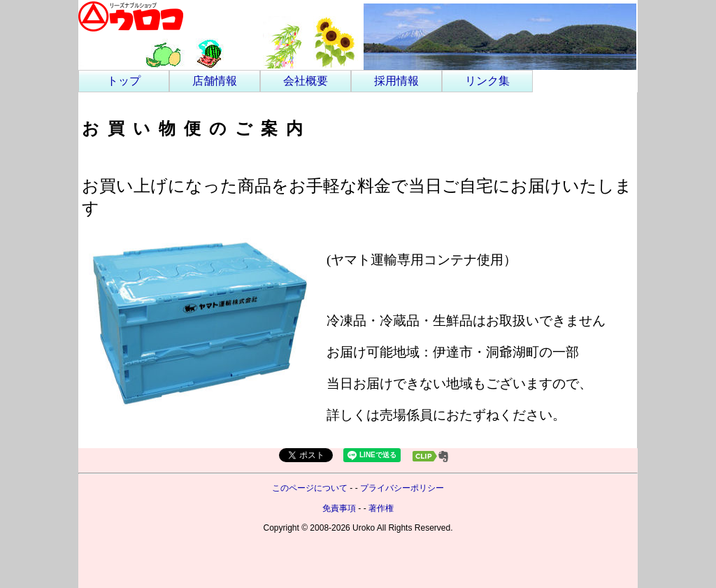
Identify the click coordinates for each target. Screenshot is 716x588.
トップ (124, 81)
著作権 (381, 508)
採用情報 (396, 81)
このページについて (310, 488)
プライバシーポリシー (402, 488)
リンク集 (487, 81)
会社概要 (306, 81)
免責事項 (339, 508)
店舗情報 (215, 81)
